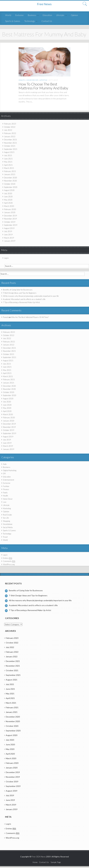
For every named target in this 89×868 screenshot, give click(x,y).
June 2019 (8, 235)
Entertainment (9, 480)
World (8, 15)
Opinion (74, 15)
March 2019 (9, 238)
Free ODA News (39, 857)
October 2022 (10, 127)
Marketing (7, 508)
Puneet (6, 317)
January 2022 (10, 137)
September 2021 (11, 149)
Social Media (8, 527)
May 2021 (8, 162)
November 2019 (10, 219)
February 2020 (10, 209)
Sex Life (6, 518)
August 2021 (9, 152)
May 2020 (8, 200)
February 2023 (10, 124)
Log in (6, 258)
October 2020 (10, 184)
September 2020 (11, 187)
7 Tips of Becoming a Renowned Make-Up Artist (21, 302)
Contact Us (47, 21)
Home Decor (32, 80)
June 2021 (8, 159)
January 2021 (10, 174)
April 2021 (8, 165)
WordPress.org (9, 564)
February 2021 (10, 171)
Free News (44, 4)
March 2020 (9, 206)
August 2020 (9, 190)
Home (35, 862)
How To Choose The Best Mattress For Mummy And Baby (43, 86)
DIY (4, 473)
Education (47, 15)
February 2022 (10, 133)
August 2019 (9, 228)
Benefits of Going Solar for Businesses (18, 290)
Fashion (6, 486)
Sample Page (56, 862)
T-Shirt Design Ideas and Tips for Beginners (20, 293)
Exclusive (19, 15)
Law (5, 502)
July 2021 (8, 155)
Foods (5, 493)
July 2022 (8, 130)
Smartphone (8, 524)
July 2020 (8, 193)
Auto (5, 464)
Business (32, 15)
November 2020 (10, 181)
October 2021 (10, 146)
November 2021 (10, 143)
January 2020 (10, 212)
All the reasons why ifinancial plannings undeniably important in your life (31, 296)
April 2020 (8, 203)
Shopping (6, 521)
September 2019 (11, 225)
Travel (5, 537)
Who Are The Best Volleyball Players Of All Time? (30, 317)
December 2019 (11, 216)
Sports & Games (13, 21)
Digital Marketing (10, 470)
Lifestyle (60, 15)
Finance (6, 489)
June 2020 (8, 197)
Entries (8, 558)
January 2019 (10, 241)
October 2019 (10, 222)
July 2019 (8, 231)
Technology (30, 21)
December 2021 (11, 140)
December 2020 (11, 178)
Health (22, 80)
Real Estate (7, 515)
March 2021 (9, 168)
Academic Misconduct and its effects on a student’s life (24, 299)
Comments (9, 561)
